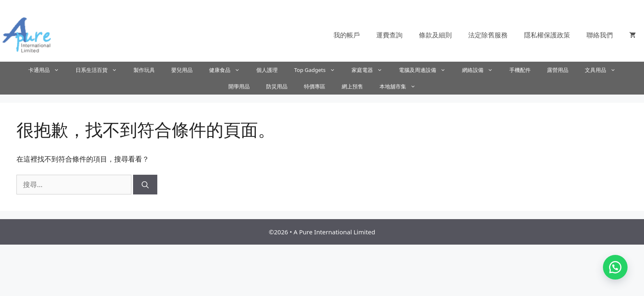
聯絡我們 (600, 35)
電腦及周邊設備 (426, 70)
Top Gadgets (319, 70)
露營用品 (558, 70)
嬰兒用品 (182, 70)
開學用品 (239, 86)
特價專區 (315, 86)
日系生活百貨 (100, 70)
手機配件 (520, 70)
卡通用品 (48, 70)
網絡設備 (482, 70)
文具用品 (604, 70)
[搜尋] (145, 185)
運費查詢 (389, 35)
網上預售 (352, 86)
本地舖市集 (402, 86)
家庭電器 (371, 70)
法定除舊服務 (488, 35)
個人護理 (267, 70)
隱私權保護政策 (547, 35)
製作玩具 (144, 70)
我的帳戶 (347, 35)
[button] (615, 267)
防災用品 (277, 86)
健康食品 (229, 70)
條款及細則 (435, 35)
